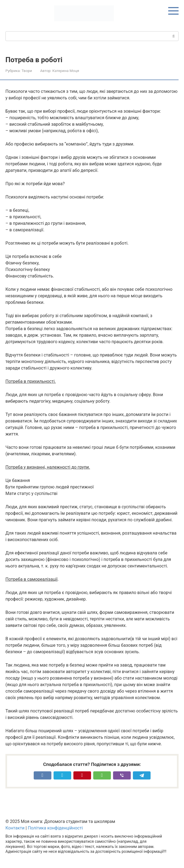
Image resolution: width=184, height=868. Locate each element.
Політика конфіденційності (55, 828)
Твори (27, 71)
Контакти (15, 828)
